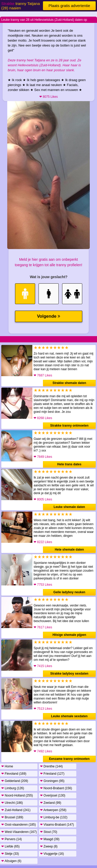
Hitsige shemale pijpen (69, 635)
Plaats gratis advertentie (69, 6)
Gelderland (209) (15, 781)
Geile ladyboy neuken (69, 592)
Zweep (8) (49, 846)
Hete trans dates (69, 464)
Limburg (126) (13, 788)
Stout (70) (49, 832)
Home (7, 766)
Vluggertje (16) (52, 854)
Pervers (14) (12, 839)
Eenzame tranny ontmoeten (69, 759)
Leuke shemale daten (69, 507)
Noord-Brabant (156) (56, 788)
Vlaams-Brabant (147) (57, 825)
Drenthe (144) (51, 766)
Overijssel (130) (53, 795)
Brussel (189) (12, 817)
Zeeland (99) (51, 803)
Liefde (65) (10, 846)
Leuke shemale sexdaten (69, 716)
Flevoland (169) (14, 774)
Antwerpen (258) (53, 810)
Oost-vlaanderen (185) (18, 825)
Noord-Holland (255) (17, 795)
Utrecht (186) (12, 803)
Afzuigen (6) (11, 861)
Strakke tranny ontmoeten (69, 426)
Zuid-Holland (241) (16, 810)
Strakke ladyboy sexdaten (69, 674)
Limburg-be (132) (54, 817)
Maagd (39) (50, 839)
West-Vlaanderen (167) (19, 832)
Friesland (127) (52, 774)
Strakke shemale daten (69, 383)
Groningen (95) (52, 781)
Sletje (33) (10, 854)
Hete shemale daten (69, 550)
